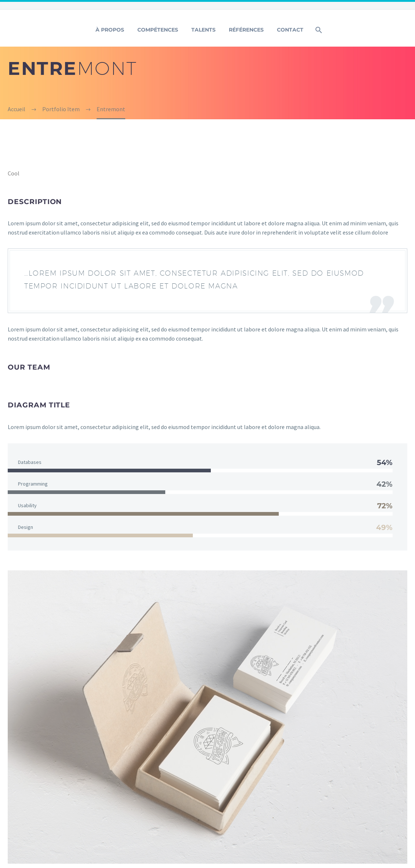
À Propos (110, 30)
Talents (203, 30)
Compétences (158, 30)
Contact (290, 30)
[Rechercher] (318, 30)
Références (246, 30)
